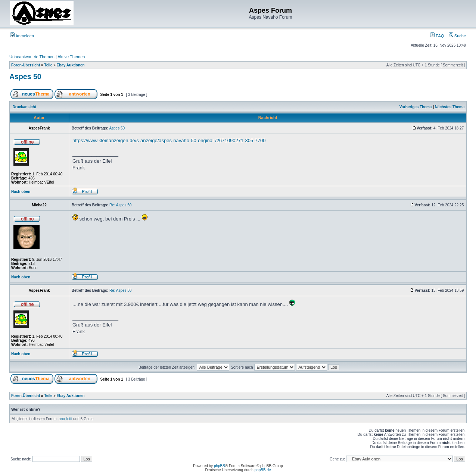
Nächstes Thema (450, 107)
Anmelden (22, 36)
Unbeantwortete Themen (32, 57)
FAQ (437, 36)
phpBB (220, 466)
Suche (457, 36)
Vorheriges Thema (416, 107)
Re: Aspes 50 (120, 205)
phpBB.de (263, 470)
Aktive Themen (71, 57)
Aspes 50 (25, 76)
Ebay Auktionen (71, 65)
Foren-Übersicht (26, 65)
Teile (48, 65)
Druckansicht (24, 107)
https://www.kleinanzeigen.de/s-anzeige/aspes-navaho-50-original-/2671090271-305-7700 (169, 140)
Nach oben (21, 192)
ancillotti (65, 419)
